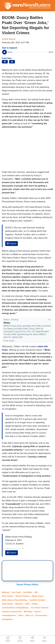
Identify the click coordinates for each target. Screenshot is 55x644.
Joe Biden (28, 592)
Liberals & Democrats (12, 612)
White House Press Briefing (14, 600)
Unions (37, 612)
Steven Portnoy (22, 596)
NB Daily (28, 612)
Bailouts (6, 592)
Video (21, 615)
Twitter (35, 604)
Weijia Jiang (37, 596)
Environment (41, 615)
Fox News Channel (40, 608)
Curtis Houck (9, 39)
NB (36, 592)
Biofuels (19, 604)
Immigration (7, 619)
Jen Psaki (16, 592)
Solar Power (7, 604)
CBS (27, 604)
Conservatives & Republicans (15, 608)
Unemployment (9, 615)
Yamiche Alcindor (37, 600)
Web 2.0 (29, 615)
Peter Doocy (8, 596)
